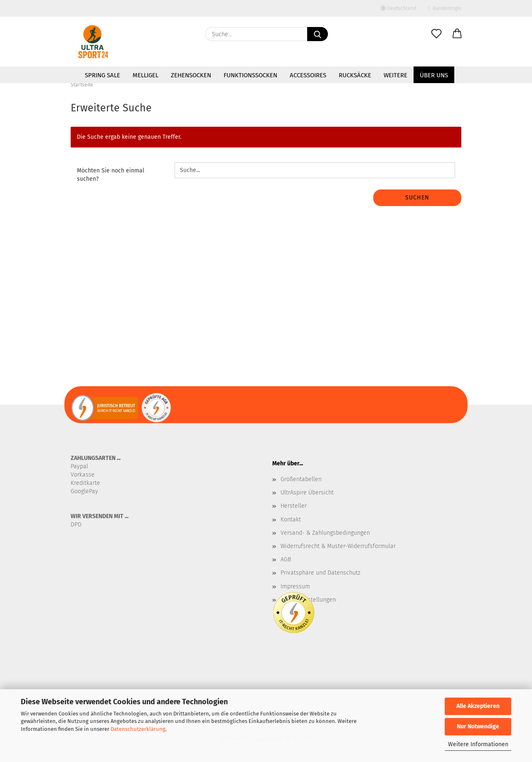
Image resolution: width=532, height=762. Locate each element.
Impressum (295, 586)
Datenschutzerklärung (138, 729)
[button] (457, 34)
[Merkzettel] (436, 34)
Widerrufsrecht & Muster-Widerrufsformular (338, 546)
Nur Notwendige (478, 726)
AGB (286, 559)
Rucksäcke (355, 75)
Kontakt (291, 520)
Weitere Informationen (478, 744)
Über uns (434, 75)
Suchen (417, 198)
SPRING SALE (102, 75)
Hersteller (294, 506)
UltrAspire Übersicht (307, 493)
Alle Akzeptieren (478, 706)
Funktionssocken (250, 75)
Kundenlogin (445, 8)
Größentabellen (301, 479)
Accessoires (308, 75)
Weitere (395, 75)
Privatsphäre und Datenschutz (320, 573)
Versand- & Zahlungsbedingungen (325, 533)
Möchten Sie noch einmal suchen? (111, 175)
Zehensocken (191, 75)
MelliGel (145, 75)
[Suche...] (318, 34)
